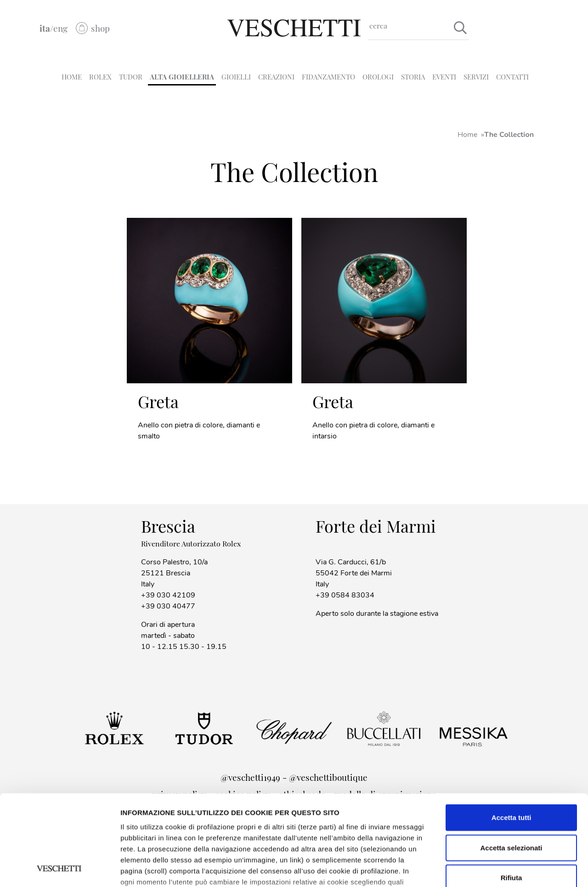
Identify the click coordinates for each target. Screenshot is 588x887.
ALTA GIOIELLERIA (182, 77)
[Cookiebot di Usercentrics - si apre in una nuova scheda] (59, 869)
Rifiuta (512, 793)
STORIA (413, 77)
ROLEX (100, 77)
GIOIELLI (236, 77)
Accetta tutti (512, 733)
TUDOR (131, 77)
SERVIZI (476, 77)
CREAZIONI (276, 77)
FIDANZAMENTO (328, 77)
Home (467, 135)
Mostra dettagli (145, 869)
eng (60, 28)
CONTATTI (512, 77)
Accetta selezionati (511, 763)
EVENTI (444, 77)
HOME (72, 77)
